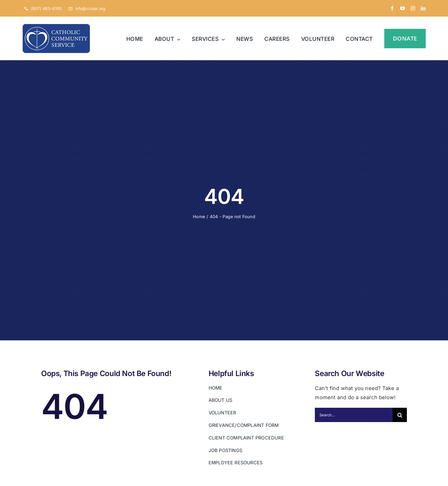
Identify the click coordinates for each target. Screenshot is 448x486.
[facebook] (392, 8)
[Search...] (354, 415)
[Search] (400, 415)
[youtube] (403, 8)
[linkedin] (423, 8)
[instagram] (413, 8)
